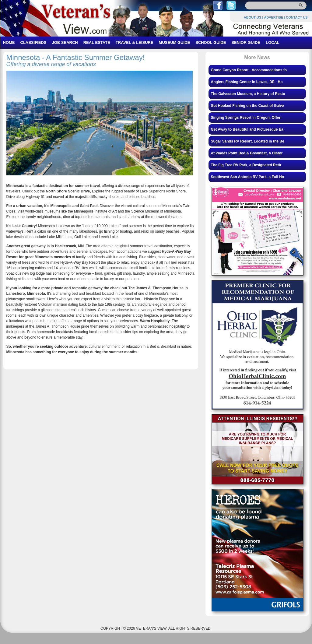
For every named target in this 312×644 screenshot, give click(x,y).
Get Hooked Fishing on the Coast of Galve (247, 106)
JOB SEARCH (65, 42)
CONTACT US (297, 17)
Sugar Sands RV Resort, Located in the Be (248, 141)
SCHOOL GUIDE (211, 42)
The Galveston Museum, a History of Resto (248, 94)
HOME (9, 42)
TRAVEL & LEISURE (135, 42)
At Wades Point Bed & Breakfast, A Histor (247, 153)
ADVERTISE (273, 17)
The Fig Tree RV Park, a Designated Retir (246, 165)
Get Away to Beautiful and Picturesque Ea (247, 129)
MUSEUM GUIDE (175, 42)
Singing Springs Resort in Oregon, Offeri (246, 118)
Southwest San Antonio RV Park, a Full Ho (248, 177)
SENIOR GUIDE (246, 42)
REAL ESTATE (97, 42)
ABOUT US (252, 17)
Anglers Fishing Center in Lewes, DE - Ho (247, 82)
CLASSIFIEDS (33, 42)
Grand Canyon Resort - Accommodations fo (249, 70)
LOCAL (273, 42)
